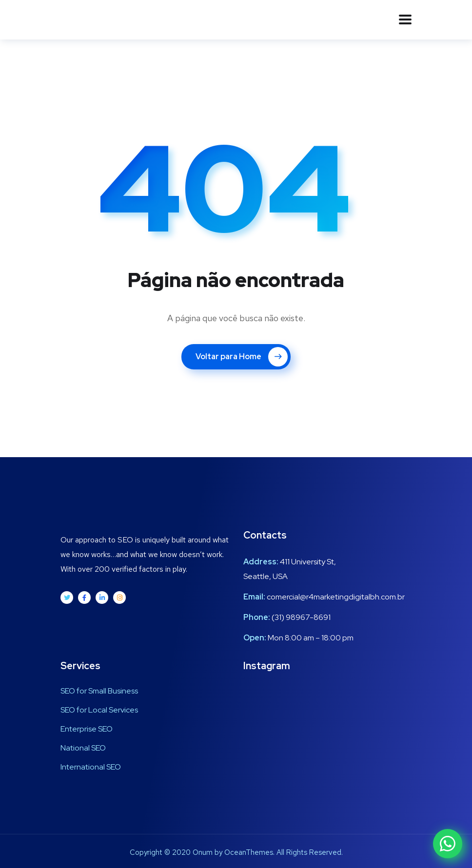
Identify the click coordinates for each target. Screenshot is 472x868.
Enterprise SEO (87, 729)
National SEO (83, 748)
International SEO (91, 767)
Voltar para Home (242, 357)
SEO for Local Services (99, 710)
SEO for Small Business (99, 691)
